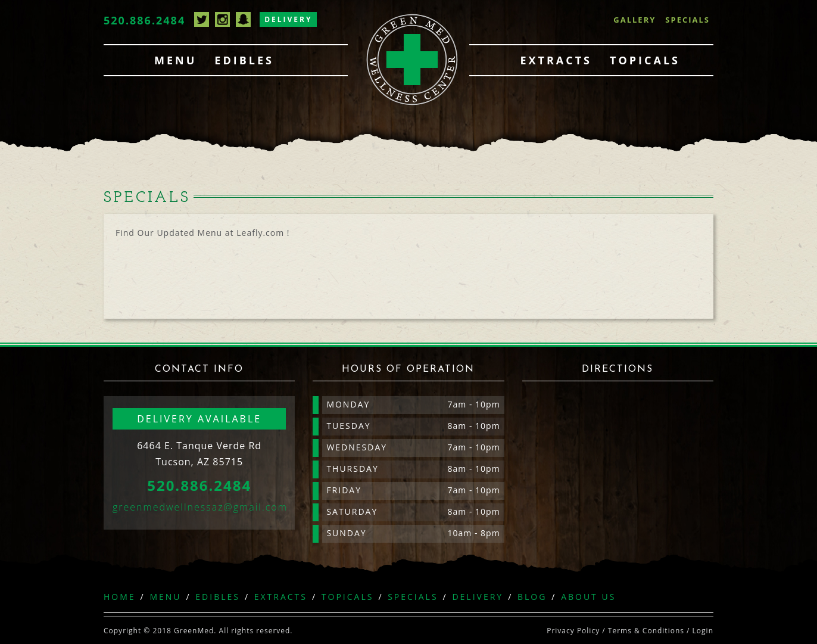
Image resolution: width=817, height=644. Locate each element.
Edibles (244, 60)
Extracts (556, 60)
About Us (588, 597)
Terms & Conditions (646, 631)
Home (120, 597)
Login (703, 631)
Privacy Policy (573, 631)
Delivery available (199, 419)
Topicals (645, 60)
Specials (687, 20)
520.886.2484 (144, 20)
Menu (175, 60)
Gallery (634, 20)
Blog (532, 597)
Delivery (288, 19)
